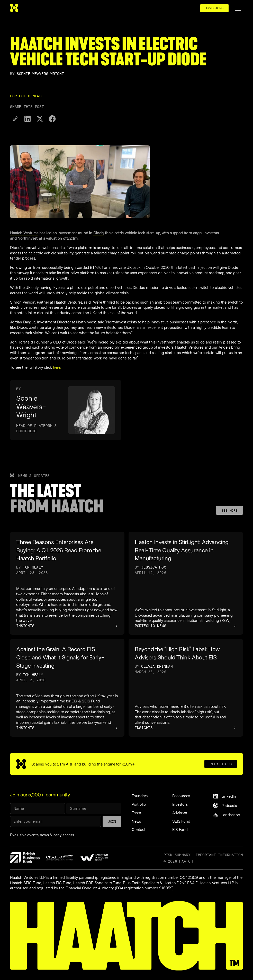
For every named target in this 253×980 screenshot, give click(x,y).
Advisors (180, 813)
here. (57, 367)
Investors (180, 804)
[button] (238, 8)
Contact (138, 829)
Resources (181, 796)
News (136, 821)
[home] (14, 8)
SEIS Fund (181, 821)
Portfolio (139, 804)
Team (136, 813)
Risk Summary (177, 855)
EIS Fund (180, 829)
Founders (140, 796)
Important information (219, 855)
